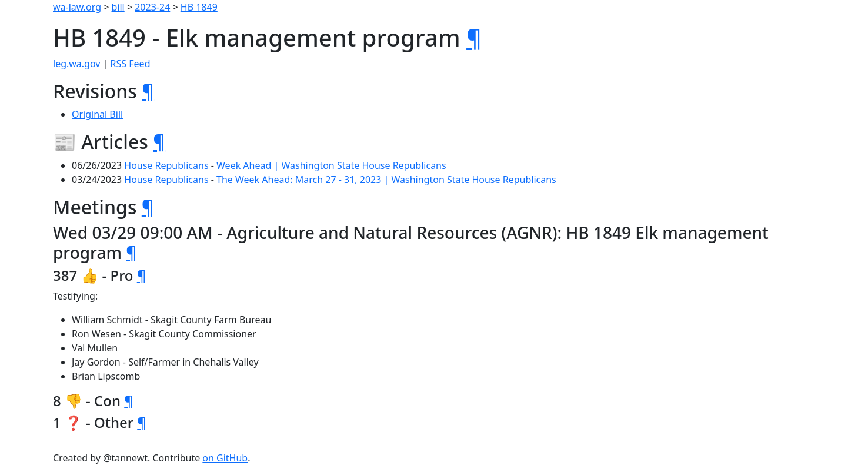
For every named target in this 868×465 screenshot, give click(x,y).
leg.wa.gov (76, 64)
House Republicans (166, 165)
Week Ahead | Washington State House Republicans (331, 165)
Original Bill (97, 114)
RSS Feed (131, 64)
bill (118, 7)
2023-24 (152, 7)
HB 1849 (199, 7)
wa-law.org (77, 7)
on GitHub (225, 458)
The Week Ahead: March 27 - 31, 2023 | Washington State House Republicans (386, 180)
